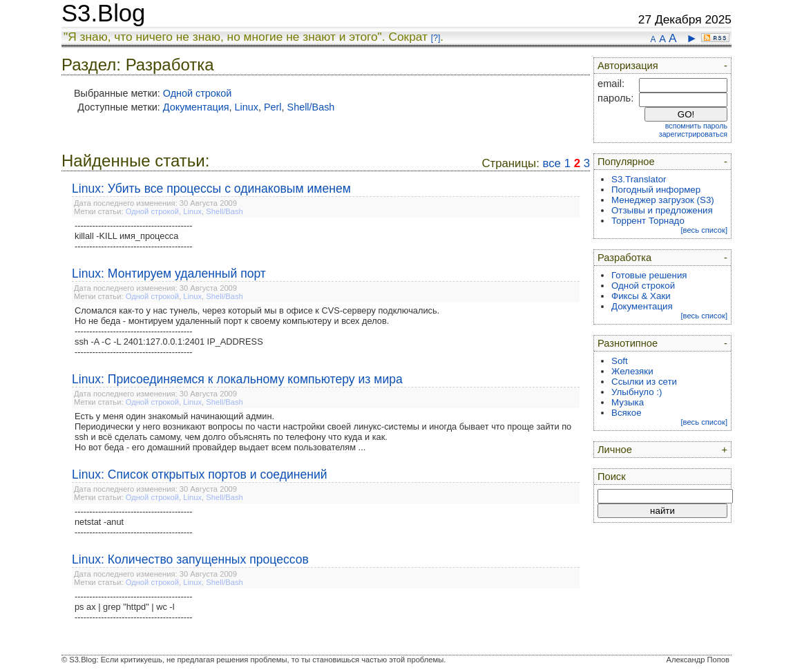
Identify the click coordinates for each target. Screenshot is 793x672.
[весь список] (704, 230)
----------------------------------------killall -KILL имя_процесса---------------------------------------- (133, 236)
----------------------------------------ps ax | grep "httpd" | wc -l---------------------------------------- (133, 607)
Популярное (626, 162)
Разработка (624, 258)
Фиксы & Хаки (641, 296)
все (552, 163)
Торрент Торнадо (648, 221)
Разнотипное (628, 343)
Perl (273, 107)
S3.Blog (103, 13)
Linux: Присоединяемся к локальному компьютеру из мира (237, 379)
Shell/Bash (311, 107)
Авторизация (628, 66)
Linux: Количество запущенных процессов (190, 559)
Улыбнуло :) (637, 392)
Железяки (632, 371)
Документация (196, 107)
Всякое (627, 413)
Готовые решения (649, 275)
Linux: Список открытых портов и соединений (200, 474)
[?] (436, 38)
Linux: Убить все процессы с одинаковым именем (211, 189)
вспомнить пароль (696, 126)
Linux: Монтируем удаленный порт (169, 273)
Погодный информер (656, 190)
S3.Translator (639, 179)
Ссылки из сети (644, 382)
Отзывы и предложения (662, 210)
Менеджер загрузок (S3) (663, 200)
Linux (247, 107)
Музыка (628, 402)
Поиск (612, 477)
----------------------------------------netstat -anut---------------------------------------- (133, 522)
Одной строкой (198, 93)
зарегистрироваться (693, 134)
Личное (615, 450)
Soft (620, 361)
